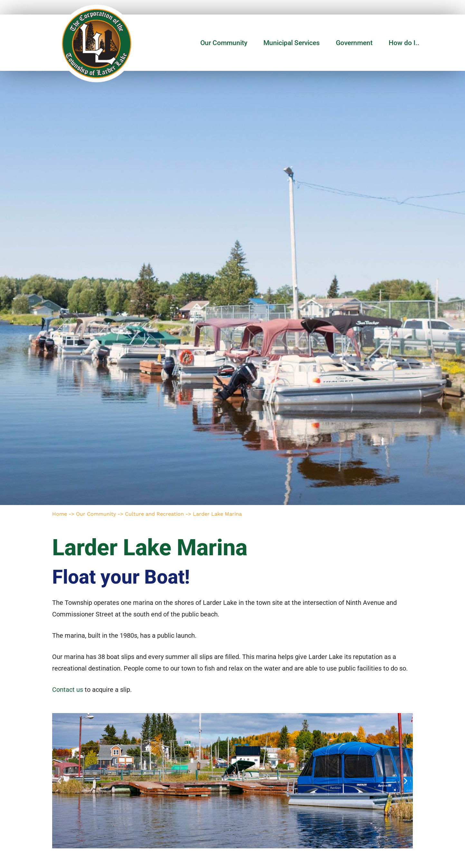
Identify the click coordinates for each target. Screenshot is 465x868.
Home (60, 514)
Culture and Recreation (154, 514)
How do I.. (404, 43)
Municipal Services (293, 43)
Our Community (225, 43)
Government (356, 43)
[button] (59, 781)
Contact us (68, 690)
